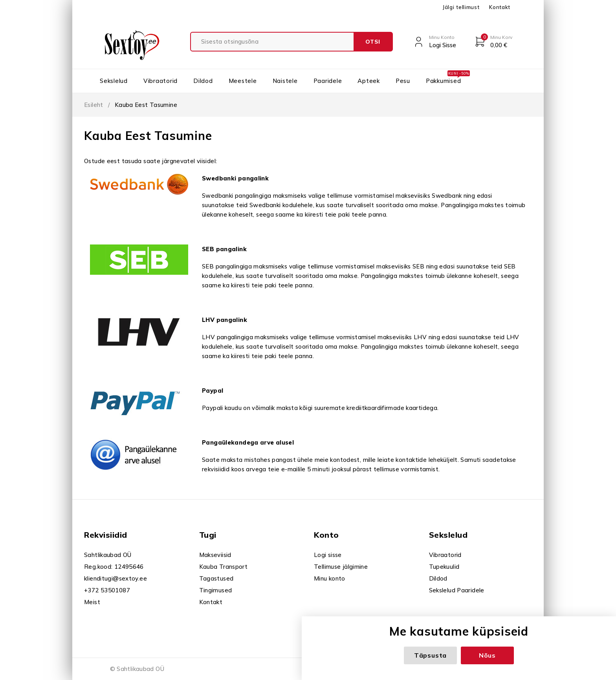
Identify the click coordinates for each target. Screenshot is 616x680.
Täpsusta (430, 655)
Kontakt (500, 7)
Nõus (487, 655)
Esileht (94, 105)
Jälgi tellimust (461, 7)
